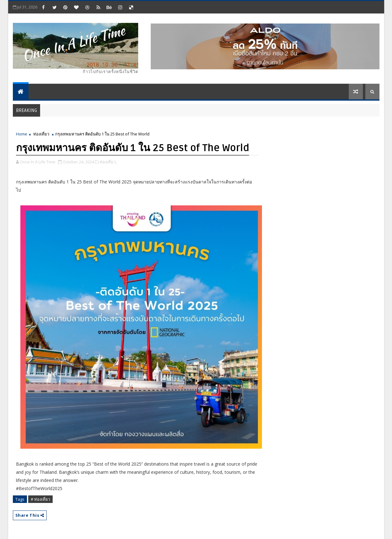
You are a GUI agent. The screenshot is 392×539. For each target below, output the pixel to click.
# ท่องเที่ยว (40, 499)
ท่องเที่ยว (41, 134)
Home (22, 134)
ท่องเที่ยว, (108, 162)
